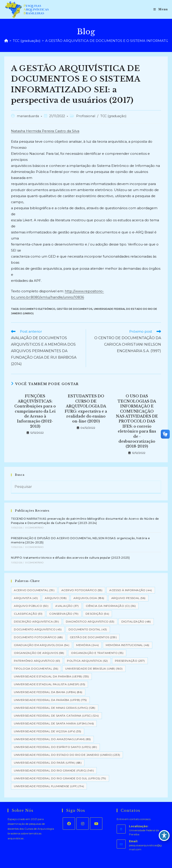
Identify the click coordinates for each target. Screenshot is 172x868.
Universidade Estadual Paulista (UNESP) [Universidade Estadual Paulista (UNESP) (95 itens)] (49, 684)
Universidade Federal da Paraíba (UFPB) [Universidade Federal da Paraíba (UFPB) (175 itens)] (50, 700)
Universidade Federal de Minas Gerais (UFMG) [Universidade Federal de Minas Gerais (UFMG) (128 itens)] (55, 708)
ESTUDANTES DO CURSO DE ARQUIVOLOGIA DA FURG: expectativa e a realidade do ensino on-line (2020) (86, 409)
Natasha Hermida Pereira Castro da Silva (45, 131)
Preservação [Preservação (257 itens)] (130, 661)
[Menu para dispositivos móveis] (161, 9)
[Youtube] (96, 824)
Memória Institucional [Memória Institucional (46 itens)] (127, 645)
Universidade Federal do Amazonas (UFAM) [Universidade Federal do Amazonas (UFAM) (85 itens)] (52, 739)
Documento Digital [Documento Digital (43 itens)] (88, 629)
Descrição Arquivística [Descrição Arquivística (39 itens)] (36, 621)
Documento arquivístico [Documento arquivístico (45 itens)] (38, 629)
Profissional (86, 116)
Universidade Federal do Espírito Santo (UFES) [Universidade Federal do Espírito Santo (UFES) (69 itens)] (55, 747)
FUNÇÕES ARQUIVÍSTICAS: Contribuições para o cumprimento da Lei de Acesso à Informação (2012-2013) (35, 411)
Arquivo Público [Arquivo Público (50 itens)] (31, 606)
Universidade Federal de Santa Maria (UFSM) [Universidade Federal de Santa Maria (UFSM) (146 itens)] (54, 723)
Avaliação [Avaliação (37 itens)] (67, 606)
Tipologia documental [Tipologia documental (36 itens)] (36, 669)
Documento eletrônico (38, 309)
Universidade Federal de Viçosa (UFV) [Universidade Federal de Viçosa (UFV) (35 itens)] (47, 731)
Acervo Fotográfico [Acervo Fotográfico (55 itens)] (82, 590)
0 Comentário (34, 528)
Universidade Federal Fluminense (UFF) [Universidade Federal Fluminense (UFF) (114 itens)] (49, 786)
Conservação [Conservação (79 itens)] (64, 614)
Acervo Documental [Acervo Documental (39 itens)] (34, 590)
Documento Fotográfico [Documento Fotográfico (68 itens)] (38, 637)
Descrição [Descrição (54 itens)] (97, 614)
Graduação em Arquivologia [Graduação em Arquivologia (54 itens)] (42, 645)
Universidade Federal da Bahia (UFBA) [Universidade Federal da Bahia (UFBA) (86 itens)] (48, 692)
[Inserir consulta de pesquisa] (86, 487)
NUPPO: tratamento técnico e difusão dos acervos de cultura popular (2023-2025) (70, 558)
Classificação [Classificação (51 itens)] (28, 614)
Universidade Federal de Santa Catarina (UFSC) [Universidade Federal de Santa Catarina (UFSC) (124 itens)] (56, 716)
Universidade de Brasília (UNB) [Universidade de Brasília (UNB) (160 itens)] (94, 669)
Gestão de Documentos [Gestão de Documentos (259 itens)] (93, 637)
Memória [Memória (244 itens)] (87, 645)
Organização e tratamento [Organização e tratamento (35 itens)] (97, 653)
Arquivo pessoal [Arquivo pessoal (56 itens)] (128, 598)
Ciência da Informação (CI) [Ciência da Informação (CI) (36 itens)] (111, 606)
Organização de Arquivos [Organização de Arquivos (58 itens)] (39, 653)
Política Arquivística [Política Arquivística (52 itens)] (87, 661)
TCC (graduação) (113, 116)
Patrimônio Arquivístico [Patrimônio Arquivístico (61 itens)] (37, 661)
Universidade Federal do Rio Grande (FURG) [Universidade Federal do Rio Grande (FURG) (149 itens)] (54, 770)
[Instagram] (83, 824)
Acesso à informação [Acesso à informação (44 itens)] (131, 590)
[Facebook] (69, 824)
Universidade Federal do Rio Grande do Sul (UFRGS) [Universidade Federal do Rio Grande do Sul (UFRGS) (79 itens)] (60, 778)
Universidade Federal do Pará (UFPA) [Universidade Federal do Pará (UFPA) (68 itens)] (48, 763)
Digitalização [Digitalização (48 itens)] (136, 621)
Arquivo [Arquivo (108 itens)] (56, 598)
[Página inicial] (6, 41)
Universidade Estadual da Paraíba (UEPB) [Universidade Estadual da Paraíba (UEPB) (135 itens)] (51, 676)
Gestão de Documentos (75, 309)
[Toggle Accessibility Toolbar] (164, 836)
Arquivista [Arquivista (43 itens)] (26, 598)
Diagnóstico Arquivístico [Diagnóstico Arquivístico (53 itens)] (90, 621)
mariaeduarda (28, 116)
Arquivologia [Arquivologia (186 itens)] (89, 598)
